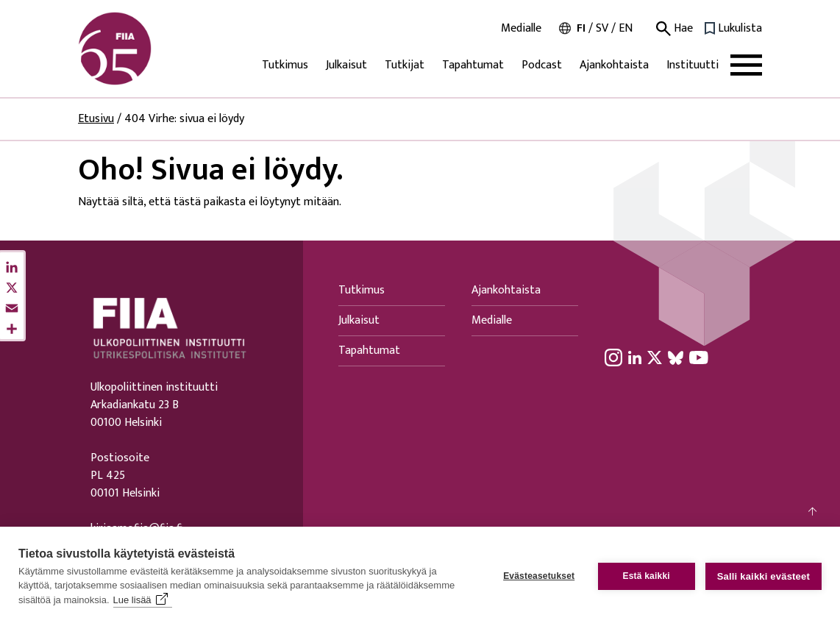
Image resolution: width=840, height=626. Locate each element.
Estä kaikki (647, 576)
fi (581, 28)
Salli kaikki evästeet (764, 576)
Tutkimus (285, 65)
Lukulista (740, 29)
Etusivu (96, 119)
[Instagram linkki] (613, 358)
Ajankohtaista (614, 65)
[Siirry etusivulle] (149, 49)
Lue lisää (132, 600)
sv (602, 28)
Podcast (542, 65)
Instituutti (693, 65)
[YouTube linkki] (699, 358)
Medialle (521, 29)
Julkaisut (346, 65)
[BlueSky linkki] (676, 358)
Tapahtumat (473, 65)
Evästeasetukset (539, 576)
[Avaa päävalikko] (746, 65)
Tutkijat (405, 65)
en (626, 28)
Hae (675, 29)
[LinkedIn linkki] (635, 358)
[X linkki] (655, 358)
